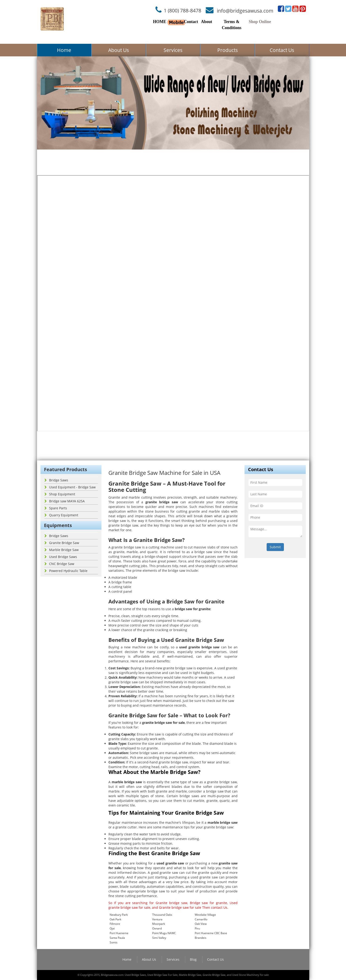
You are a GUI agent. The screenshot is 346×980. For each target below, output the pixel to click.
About (207, 22)
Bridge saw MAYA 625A (65, 501)
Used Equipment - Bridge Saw (70, 487)
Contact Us (282, 50)
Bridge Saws (56, 480)
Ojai (112, 928)
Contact (191, 22)
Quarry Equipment (61, 515)
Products (228, 50)
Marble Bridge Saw (62, 550)
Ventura (157, 919)
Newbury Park (119, 915)
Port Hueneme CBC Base (211, 933)
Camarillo (201, 919)
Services (173, 50)
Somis (114, 942)
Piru (197, 928)
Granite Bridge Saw (62, 543)
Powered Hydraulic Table (66, 571)
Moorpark (159, 924)
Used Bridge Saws (61, 557)
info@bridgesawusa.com (245, 10)
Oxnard (157, 928)
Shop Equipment (60, 494)
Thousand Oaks (162, 915)
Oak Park (115, 919)
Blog (193, 959)
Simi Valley (159, 938)
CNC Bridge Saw (59, 564)
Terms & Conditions (232, 25)
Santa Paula (117, 938)
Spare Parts (56, 508)
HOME (160, 22)
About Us (119, 50)
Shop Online (260, 22)
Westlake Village (205, 915)
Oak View (201, 924)
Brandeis (201, 938)
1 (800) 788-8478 (183, 10)
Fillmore (115, 924)
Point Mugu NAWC (164, 933)
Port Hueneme (119, 933)
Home (64, 50)
